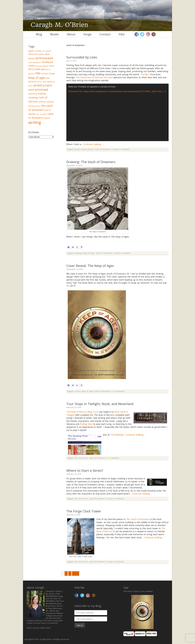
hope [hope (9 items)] (52, 73)
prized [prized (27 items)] (38, 85)
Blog (39, 34)
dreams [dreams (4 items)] (45, 66)
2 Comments (114, 458)
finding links (86, 424)
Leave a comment (121, 149)
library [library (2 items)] (40, 82)
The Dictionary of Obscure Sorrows (94, 77)
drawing (78, 253)
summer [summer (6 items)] (50, 102)
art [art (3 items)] (44, 51)
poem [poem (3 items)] (31, 86)
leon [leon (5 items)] (48, 78)
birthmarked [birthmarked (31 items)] (44, 58)
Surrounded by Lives (82, 57)
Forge (87, 34)
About (71, 34)
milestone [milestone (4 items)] (51, 82)
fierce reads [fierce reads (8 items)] (34, 69)
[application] (117, 112)
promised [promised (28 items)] (42, 90)
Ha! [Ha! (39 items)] (38, 73)
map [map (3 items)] (44, 82)
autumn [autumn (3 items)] (48, 51)
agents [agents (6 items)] (31, 51)
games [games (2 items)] (48, 69)
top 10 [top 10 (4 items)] (39, 114)
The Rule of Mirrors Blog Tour (82, 412)
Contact (105, 34)
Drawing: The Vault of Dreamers (91, 162)
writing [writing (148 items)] (35, 122)
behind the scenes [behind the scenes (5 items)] (36, 54)
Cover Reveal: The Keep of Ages (90, 266)
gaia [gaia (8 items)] (43, 69)
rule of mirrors (81, 458)
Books (55, 34)
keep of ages (89, 253)
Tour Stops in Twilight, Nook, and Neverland (100, 404)
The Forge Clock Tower (84, 511)
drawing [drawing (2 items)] (39, 66)
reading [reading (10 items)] (42, 93)
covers (77, 391)
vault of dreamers (103, 149)
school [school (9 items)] (42, 102)
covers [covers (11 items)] (32, 66)
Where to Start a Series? (85, 470)
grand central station (84, 149)
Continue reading (94, 144)
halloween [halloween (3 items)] (45, 74)
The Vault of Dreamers (138, 519)
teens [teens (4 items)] (38, 106)
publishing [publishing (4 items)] (33, 94)
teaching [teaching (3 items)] (32, 106)
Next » (76, 574)
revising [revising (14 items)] (33, 97)
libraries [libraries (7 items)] (32, 81)
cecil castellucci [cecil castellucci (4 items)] (35, 62)
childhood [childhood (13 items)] (47, 62)
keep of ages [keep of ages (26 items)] (37, 78)
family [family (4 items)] (52, 66)
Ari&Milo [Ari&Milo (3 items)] (39, 51)
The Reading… (118, 435)
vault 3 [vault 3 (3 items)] (45, 114)
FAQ (122, 34)
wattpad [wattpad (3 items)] (47, 118)
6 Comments (119, 391)
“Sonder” (145, 74)
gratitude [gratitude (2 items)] (32, 74)
